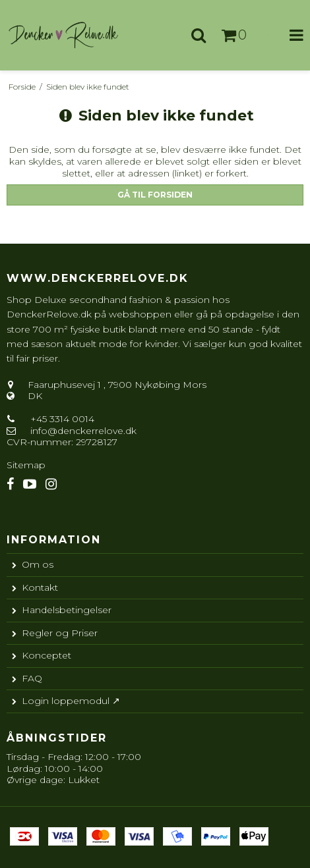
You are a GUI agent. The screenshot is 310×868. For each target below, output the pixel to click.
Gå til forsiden (155, 195)
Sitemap (26, 465)
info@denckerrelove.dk (83, 431)
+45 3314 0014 (61, 419)
